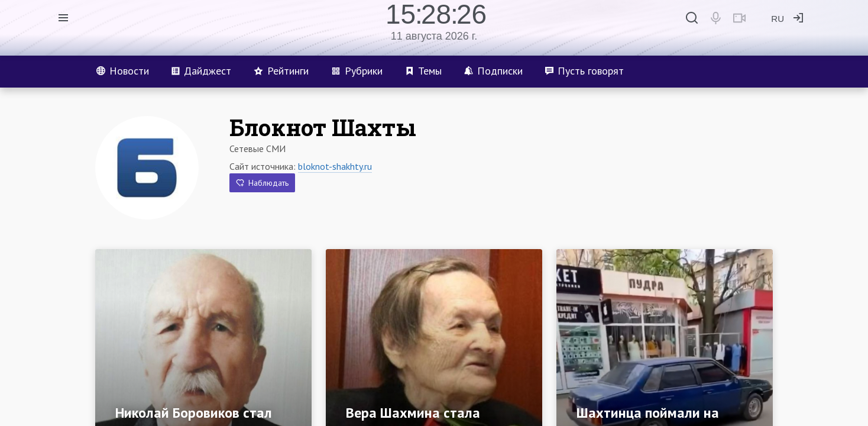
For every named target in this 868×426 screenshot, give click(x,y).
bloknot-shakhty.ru (335, 166)
